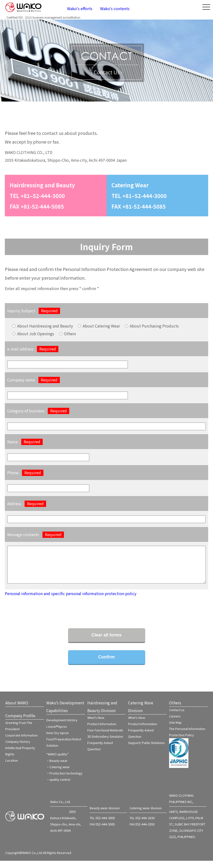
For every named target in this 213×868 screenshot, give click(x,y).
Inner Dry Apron (58, 740)
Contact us (177, 717)
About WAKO (17, 710)
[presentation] (41, 614)
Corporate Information (21, 742)
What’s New (96, 725)
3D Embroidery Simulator (105, 744)
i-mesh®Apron (57, 734)
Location (12, 768)
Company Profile (20, 723)
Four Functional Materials (105, 737)
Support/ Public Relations (146, 750)
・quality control (58, 787)
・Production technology (64, 780)
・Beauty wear (57, 768)
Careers (175, 723)
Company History (18, 749)
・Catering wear (58, 774)
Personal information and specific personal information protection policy (71, 601)
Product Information (102, 731)
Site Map (175, 730)
